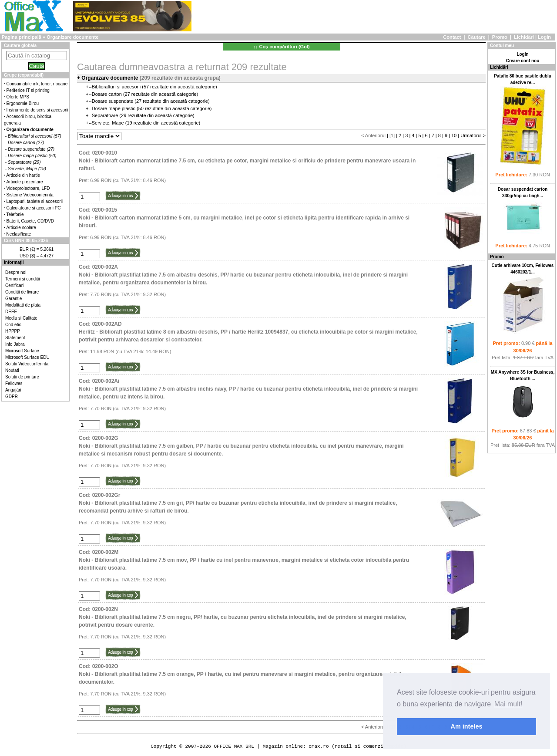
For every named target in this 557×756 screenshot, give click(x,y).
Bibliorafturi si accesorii (116, 87)
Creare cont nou (523, 61)
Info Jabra (15, 344)
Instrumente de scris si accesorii (37, 110)
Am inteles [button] (467, 726)
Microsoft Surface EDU (27, 357)
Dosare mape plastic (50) (32, 156)
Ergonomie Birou (23, 103)
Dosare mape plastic (114, 108)
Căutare (477, 37)
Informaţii (14, 262)
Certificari (14, 285)
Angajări (13, 390)
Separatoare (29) (24, 162)
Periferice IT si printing (28, 90)
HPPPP (13, 331)
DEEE (11, 312)
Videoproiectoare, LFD (28, 188)
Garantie (13, 299)
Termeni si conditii (22, 279)
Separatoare (105, 115)
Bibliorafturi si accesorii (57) (35, 136)
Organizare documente (72, 37)
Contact (452, 37)
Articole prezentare (25, 182)
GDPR (12, 397)
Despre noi (16, 272)
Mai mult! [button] (508, 704)
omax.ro (319, 746)
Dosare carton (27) (26, 143)
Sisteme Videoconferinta (30, 195)
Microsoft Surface (22, 351)
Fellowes (14, 383)
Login (544, 37)
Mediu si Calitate (21, 318)
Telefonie (15, 214)
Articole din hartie (23, 175)
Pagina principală (22, 37)
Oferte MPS (18, 97)
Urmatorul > (473, 135)
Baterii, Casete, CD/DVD (30, 221)
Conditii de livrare (22, 292)
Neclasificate (19, 234)
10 (454, 135)
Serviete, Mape (108, 123)
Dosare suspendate (112, 101)
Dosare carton (107, 94)
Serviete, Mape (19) (27, 169)
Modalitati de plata (23, 305)
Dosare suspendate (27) (31, 149)
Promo (500, 37)
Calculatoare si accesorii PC (34, 208)
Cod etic (13, 325)
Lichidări (524, 37)
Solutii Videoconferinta (27, 364)
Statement (15, 338)
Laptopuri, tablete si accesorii (35, 201)
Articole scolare (21, 228)
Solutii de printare (22, 377)
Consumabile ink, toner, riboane (37, 84)
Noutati (12, 370)
